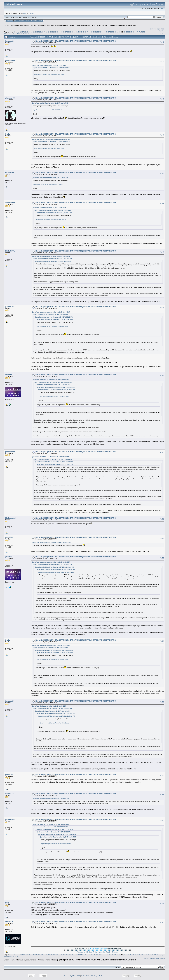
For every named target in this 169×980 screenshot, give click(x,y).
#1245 (162, 174)
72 (142, 32)
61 (117, 32)
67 (131, 32)
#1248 (162, 308)
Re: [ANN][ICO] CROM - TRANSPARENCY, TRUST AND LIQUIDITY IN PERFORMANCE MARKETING (76, 41)
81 (20, 34)
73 (144, 32)
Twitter (95, 952)
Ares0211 (9, 537)
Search (22, 20)
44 (81, 32)
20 (29, 32)
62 (120, 32)
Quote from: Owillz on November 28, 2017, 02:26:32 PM (49, 706)
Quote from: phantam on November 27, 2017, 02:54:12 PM (53, 261)
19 (27, 32)
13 (14, 32)
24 (38, 32)
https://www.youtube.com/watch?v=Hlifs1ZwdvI (49, 75)
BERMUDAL (10, 172)
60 (115, 32)
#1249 (162, 376)
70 (138, 32)
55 (105, 32)
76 (9, 34)
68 (133, 32)
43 (79, 32)
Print (162, 33)
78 (13, 34)
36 (64, 32)
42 (77, 32)
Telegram (115, 952)
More (40, 20)
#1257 (162, 795)
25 (40, 32)
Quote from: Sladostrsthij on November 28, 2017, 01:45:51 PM (51, 542)
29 (49, 32)
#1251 (162, 519)
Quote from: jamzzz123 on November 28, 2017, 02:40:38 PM (51, 824)
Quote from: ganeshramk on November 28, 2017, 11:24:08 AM (51, 312)
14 (16, 32)
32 (55, 32)
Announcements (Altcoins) (48, 25)
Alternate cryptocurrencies (26, 25)
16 (21, 32)
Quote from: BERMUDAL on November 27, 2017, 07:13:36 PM (53, 259)
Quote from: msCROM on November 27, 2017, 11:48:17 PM (52, 68)
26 (42, 32)
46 (85, 32)
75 (7, 34)
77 (11, 34)
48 (89, 32)
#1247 (162, 252)
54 (102, 32)
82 (22, 34)
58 (111, 32)
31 (53, 32)
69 (136, 32)
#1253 (162, 558)
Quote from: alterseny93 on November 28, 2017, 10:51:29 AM (51, 139)
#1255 (162, 702)
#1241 (162, 42)
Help (16, 20)
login (25, 13)
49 (92, 32)
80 (18, 34)
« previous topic (154, 29)
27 (44, 32)
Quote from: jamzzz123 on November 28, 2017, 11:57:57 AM (51, 380)
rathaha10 (9, 921)
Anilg (7, 902)
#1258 (162, 820)
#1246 (162, 204)
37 (66, 32)
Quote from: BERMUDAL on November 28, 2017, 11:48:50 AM (51, 457)
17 (23, 32)
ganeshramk (10, 60)
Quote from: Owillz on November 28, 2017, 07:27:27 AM (49, 65)
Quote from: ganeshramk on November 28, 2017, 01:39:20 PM (51, 562)
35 (62, 32)
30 (51, 32)
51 (96, 32)
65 (127, 32)
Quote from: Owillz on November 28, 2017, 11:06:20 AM (49, 208)
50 (94, 32)
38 (68, 32)
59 (113, 32)
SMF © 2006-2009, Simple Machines (93, 976)
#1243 (162, 99)
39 (70, 32)
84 (26, 34)
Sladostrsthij (10, 518)
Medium (89, 952)
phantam (9, 374)
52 (98, 32)
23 (36, 32)
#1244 (162, 135)
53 (100, 32)
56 (107, 32)
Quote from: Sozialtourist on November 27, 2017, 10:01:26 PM (51, 256)
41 (75, 32)
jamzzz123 (9, 41)
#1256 (162, 775)
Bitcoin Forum (9, 25)
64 (125, 32)
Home (10, 20)
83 (24, 34)
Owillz (8, 134)
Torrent (34, 17)
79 (16, 34)
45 (83, 32)
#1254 (162, 641)
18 (25, 32)
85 (28, 34)
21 (31, 32)
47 (87, 32)
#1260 (162, 923)
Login (27, 20)
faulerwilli (9, 774)
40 (72, 32)
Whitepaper (81, 952)
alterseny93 (10, 98)
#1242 (162, 61)
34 (59, 32)
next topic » (162, 30)
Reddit (108, 952)
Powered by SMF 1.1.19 (72, 976)
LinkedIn (102, 952)
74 (5, 34)
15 (19, 32)
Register (34, 20)
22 (34, 32)
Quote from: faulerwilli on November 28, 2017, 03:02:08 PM (50, 799)
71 (140, 32)
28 (47, 32)
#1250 (162, 453)
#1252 (162, 538)
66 (129, 32)
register (31, 13)
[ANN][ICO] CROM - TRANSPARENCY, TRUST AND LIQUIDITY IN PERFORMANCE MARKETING (98, 25)
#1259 (162, 903)
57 (109, 32)
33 (57, 32)
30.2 (30, 17)
